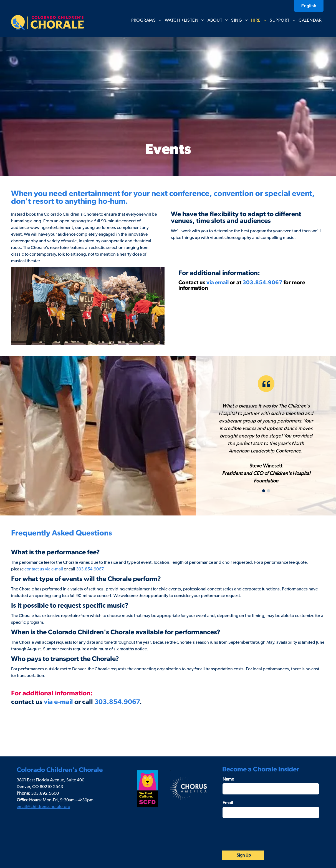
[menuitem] (146, 20)
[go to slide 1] (264, 491)
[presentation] (265, 834)
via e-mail (58, 702)
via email (218, 283)
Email (228, 803)
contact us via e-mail (44, 569)
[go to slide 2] (269, 491)
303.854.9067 (262, 283)
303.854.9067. (90, 569)
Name (228, 779)
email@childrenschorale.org (43, 807)
